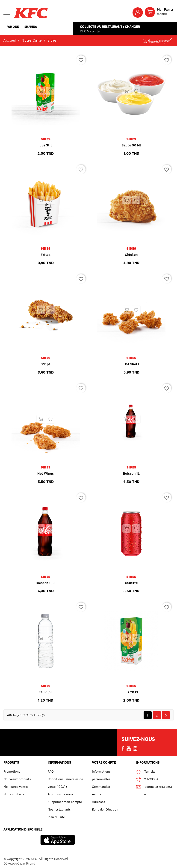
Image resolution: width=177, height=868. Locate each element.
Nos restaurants (59, 809)
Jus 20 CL (131, 692)
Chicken (131, 255)
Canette (131, 583)
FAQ (51, 771)
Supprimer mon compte (65, 802)
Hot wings (46, 474)
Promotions (12, 771)
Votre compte (104, 762)
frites (46, 255)
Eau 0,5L (46, 692)
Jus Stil (46, 145)
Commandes (101, 787)
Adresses (99, 802)
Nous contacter (15, 794)
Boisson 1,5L (46, 583)
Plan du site (56, 817)
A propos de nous (60, 794)
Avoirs (97, 794)
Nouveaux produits (17, 779)
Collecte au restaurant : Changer (109, 27)
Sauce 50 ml (131, 145)
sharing (46, 28)
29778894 (151, 779)
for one (18, 28)
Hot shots (131, 364)
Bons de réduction (105, 809)
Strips (46, 364)
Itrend (31, 863)
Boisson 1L (131, 474)
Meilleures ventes (16, 787)
